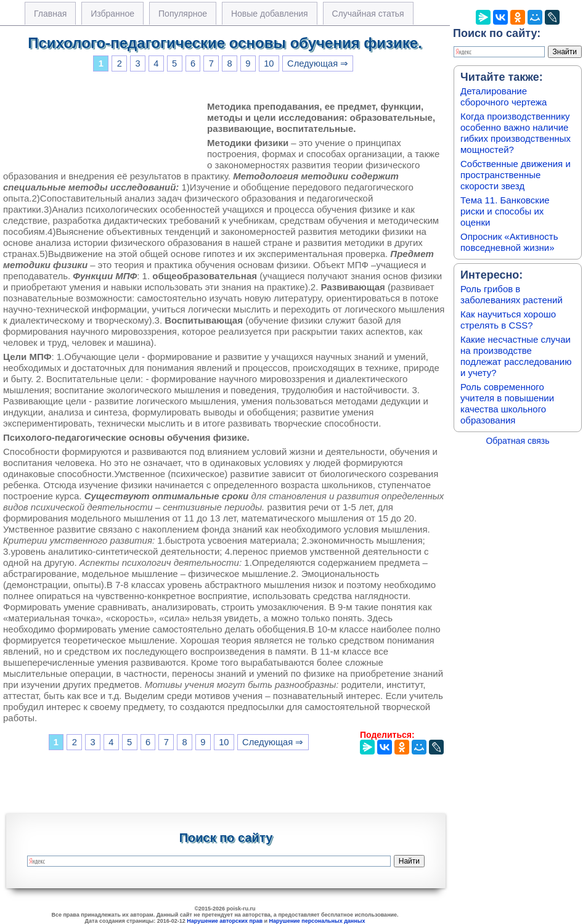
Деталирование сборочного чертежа (503, 96)
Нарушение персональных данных (317, 921)
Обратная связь (517, 441)
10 (269, 63)
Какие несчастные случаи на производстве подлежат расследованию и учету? (516, 356)
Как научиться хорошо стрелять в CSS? (508, 320)
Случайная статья (368, 14)
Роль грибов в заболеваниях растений (512, 294)
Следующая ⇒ (318, 63)
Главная (50, 14)
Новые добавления (270, 14)
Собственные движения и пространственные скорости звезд (516, 175)
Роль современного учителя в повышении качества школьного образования (507, 403)
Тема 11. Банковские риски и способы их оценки (505, 211)
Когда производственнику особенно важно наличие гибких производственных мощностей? (516, 133)
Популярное (183, 14)
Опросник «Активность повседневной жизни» (509, 242)
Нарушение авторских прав (225, 921)
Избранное (112, 14)
